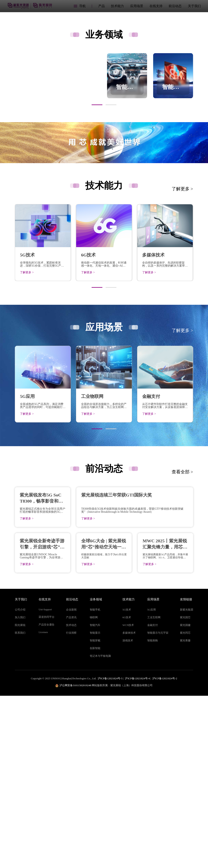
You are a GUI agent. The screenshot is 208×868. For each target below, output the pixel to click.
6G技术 (127, 789)
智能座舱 (153, 813)
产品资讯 (71, 789)
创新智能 (95, 820)
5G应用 (152, 782)
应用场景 (137, 6)
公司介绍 (20, 782)
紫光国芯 (185, 789)
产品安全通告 (47, 797)
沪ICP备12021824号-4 (137, 850)
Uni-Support (45, 781)
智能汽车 (95, 797)
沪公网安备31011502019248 (75, 857)
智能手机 (95, 782)
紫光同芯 (185, 805)
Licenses (43, 804)
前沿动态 (175, 6)
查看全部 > (182, 558)
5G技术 (127, 782)
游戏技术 (128, 813)
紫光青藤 (185, 813)
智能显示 (95, 805)
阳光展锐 (20, 797)
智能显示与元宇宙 (158, 805)
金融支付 (153, 797)
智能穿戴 (95, 813)
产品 (102, 6)
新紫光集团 (187, 782)
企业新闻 (71, 782)
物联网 (94, 789)
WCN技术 (128, 797)
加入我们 (20, 789)
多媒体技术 (129, 805)
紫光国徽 (185, 797)
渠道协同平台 (47, 789)
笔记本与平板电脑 (100, 828)
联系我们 (20, 805)
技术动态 (71, 797)
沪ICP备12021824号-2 (165, 850)
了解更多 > (182, 275)
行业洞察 (71, 805)
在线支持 (156, 6)
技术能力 (117, 6)
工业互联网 (154, 789)
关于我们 (194, 6)
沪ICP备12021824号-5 (110, 850)
